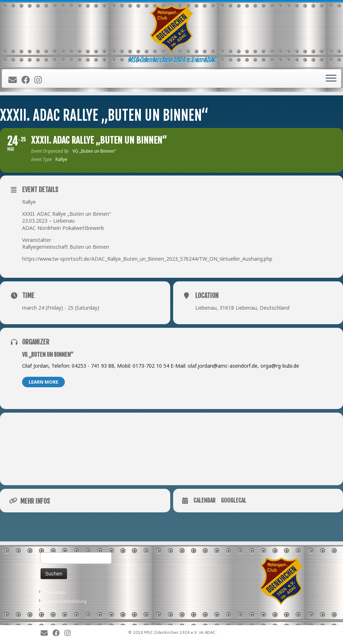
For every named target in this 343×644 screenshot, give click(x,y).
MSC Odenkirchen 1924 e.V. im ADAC (180, 632)
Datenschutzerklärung (65, 601)
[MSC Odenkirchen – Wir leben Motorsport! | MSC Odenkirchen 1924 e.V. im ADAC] (171, 29)
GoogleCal (234, 501)
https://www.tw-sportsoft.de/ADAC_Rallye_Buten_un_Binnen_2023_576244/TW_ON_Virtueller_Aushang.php (147, 259)
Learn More (43, 382)
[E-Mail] (15, 80)
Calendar (204, 501)
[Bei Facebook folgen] (28, 80)
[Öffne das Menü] (331, 79)
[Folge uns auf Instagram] (40, 80)
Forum (50, 610)
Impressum (55, 592)
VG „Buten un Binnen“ (48, 355)
